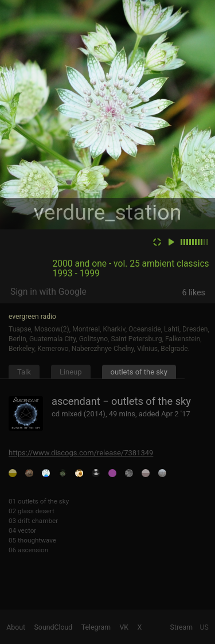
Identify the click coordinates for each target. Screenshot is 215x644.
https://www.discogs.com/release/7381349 (81, 453)
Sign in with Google (48, 292)
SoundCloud (54, 627)
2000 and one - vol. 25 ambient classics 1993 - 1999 (131, 269)
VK (124, 627)
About (16, 627)
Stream (182, 627)
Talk (24, 372)
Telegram (96, 627)
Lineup (71, 372)
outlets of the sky (139, 372)
